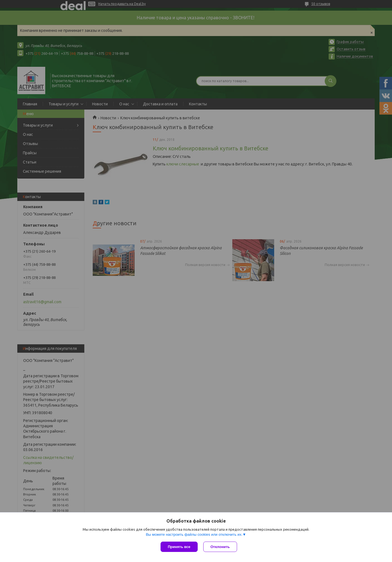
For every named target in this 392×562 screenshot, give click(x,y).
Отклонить (220, 547)
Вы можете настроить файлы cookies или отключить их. (194, 534)
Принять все (179, 547)
